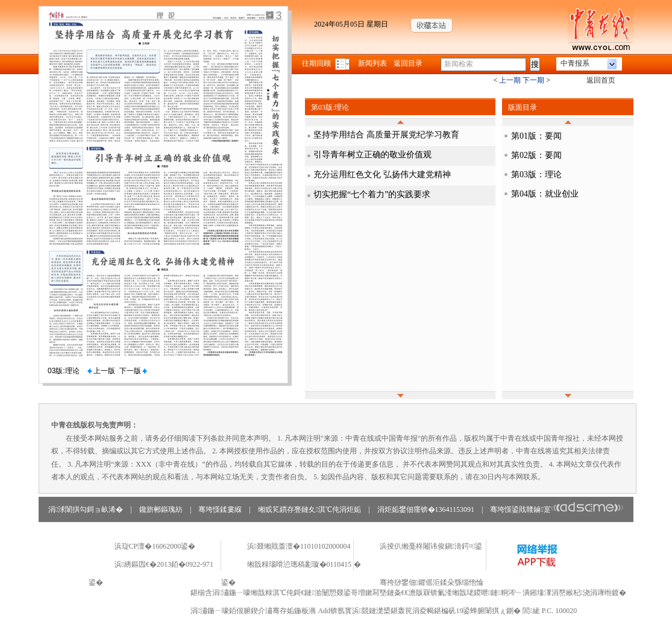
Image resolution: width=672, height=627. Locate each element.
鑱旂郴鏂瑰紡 (161, 509)
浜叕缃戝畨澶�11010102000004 (299, 546)
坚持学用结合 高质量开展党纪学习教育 (386, 135)
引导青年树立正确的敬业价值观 (372, 155)
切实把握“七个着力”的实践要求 (372, 194)
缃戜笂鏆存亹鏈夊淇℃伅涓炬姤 (309, 509)
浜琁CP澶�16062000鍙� (155, 546)
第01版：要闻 (536, 136)
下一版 (133, 371)
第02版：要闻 (536, 155)
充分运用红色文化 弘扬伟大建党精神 (382, 175)
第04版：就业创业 (545, 194)
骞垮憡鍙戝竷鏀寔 (557, 509)
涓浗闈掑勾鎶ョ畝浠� (86, 509)
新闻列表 (372, 63)
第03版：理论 (536, 175)
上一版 (101, 371)
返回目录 (408, 63)
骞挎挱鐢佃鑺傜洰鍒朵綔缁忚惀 (432, 582)
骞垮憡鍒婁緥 (220, 509)
